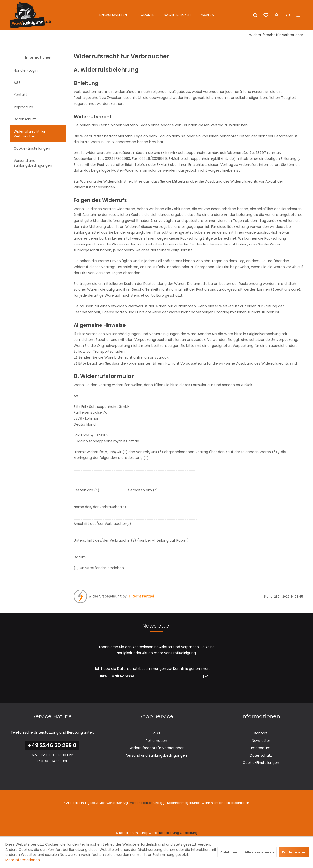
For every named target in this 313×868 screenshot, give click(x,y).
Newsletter (261, 741)
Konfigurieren (294, 852)
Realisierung (169, 833)
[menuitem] (113, 15)
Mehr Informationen (23, 860)
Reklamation (156, 741)
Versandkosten (141, 803)
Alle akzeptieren (259, 852)
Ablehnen (229, 852)
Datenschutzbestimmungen (142, 669)
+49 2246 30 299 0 (52, 745)
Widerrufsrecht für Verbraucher (30, 134)
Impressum (23, 107)
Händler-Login (26, 70)
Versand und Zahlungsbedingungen (33, 163)
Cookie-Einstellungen (32, 148)
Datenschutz (25, 119)
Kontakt (20, 95)
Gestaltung (189, 833)
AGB (17, 83)
